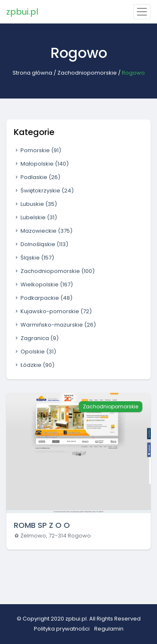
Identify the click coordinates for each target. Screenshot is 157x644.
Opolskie (35, 352)
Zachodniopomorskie (87, 73)
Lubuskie (35, 204)
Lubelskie (35, 217)
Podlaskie (37, 177)
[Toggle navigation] (142, 12)
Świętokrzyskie (44, 191)
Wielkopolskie (43, 284)
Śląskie (34, 258)
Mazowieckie (43, 231)
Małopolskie (41, 164)
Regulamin (109, 629)
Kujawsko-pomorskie (53, 311)
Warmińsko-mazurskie (55, 325)
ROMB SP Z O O (42, 525)
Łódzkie (34, 365)
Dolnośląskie (41, 244)
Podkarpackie (43, 298)
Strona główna (32, 73)
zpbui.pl (22, 12)
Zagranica (36, 338)
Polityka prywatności (62, 629)
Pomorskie (37, 150)
